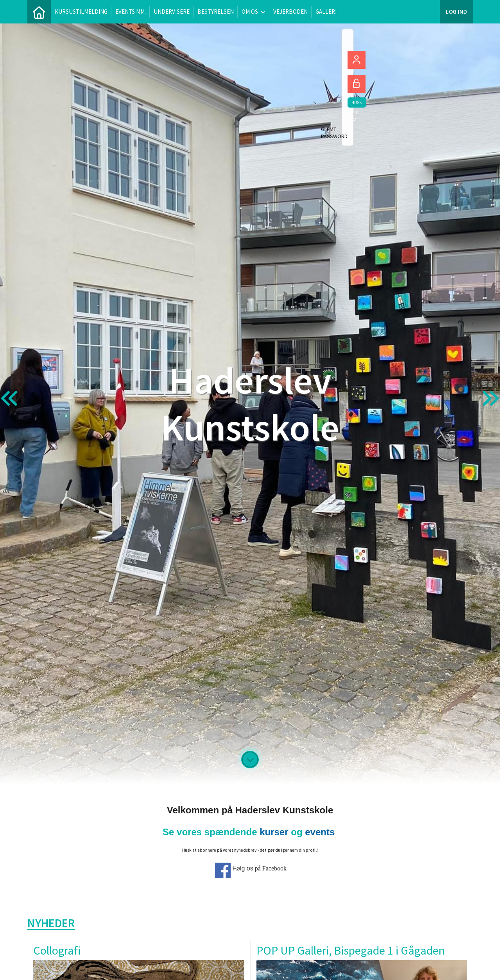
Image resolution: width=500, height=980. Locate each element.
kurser (274, 832)
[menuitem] (39, 12)
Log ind (456, 12)
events (320, 832)
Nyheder (51, 923)
